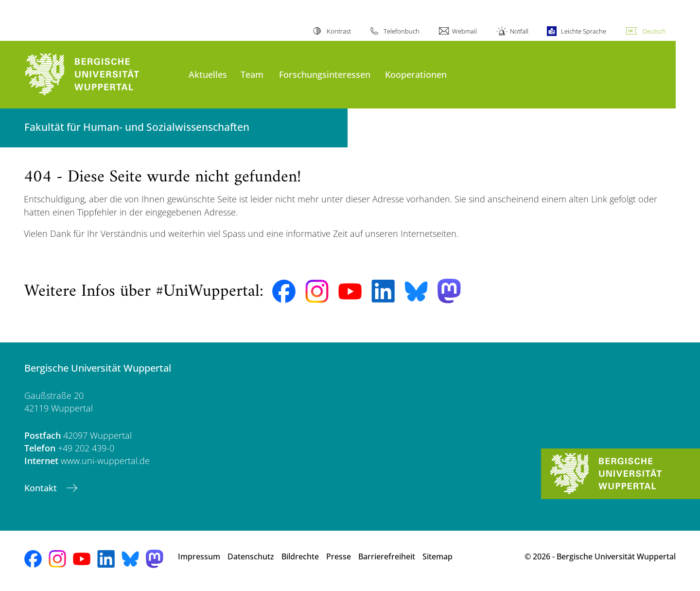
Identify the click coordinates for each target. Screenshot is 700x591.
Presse (339, 556)
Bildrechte (300, 556)
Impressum (199, 556)
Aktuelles (208, 74)
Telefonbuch (402, 31)
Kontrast (339, 31)
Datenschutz (251, 556)
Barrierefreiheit (387, 556)
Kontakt (42, 488)
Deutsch (654, 31)
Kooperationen (416, 74)
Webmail (464, 31)
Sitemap (437, 556)
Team (252, 74)
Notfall (519, 31)
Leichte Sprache (584, 31)
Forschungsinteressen (325, 74)
